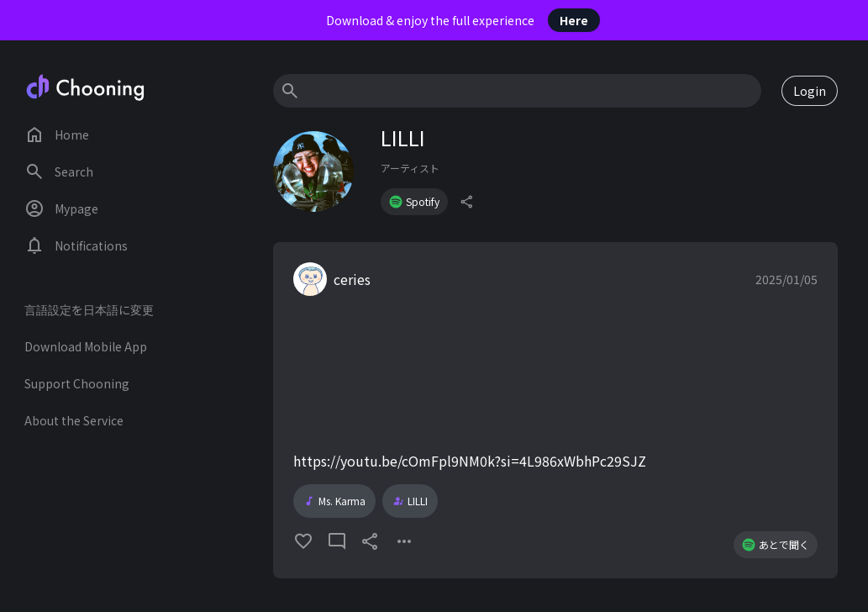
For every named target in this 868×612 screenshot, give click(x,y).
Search (59, 171)
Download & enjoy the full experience (463, 20)
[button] (555, 410)
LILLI (410, 501)
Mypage (61, 208)
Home (57, 135)
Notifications (76, 245)
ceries (352, 279)
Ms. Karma (334, 501)
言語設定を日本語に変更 (89, 309)
